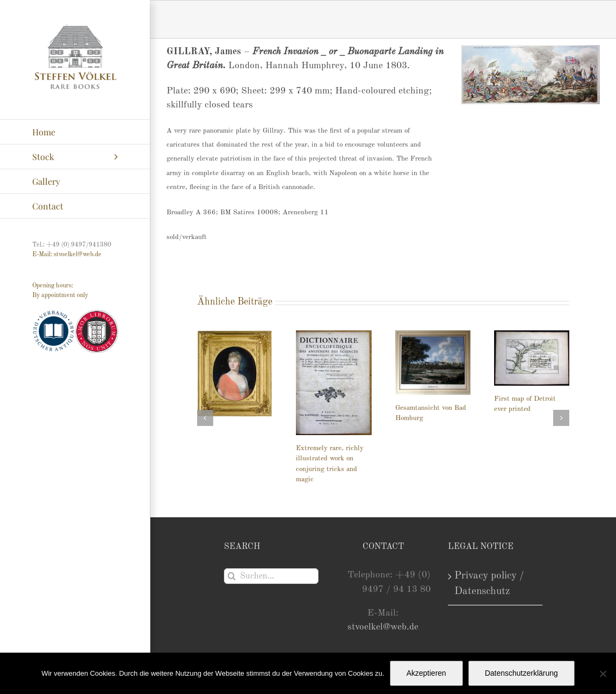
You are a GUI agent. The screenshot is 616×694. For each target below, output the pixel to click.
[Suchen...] (271, 576)
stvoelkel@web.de (383, 627)
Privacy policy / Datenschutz (489, 584)
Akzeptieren (426, 673)
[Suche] (232, 576)
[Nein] (603, 674)
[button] (205, 418)
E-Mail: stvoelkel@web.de (67, 255)
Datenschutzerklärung (521, 673)
